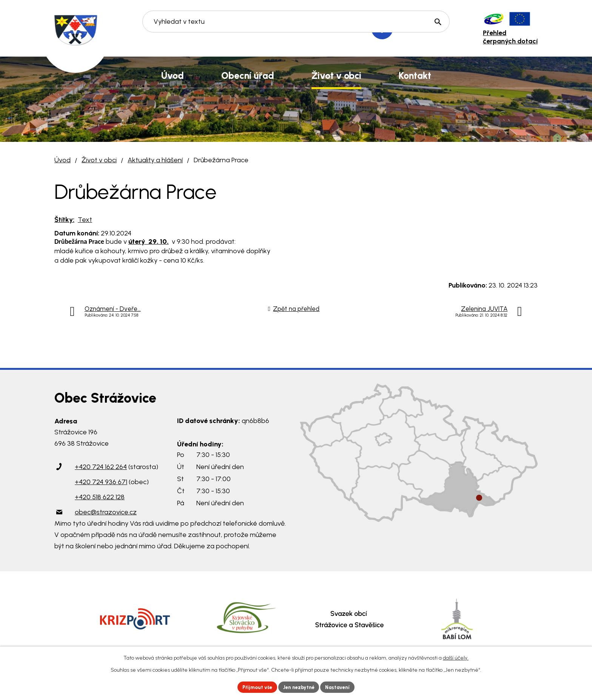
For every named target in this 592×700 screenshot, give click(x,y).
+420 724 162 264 (101, 467)
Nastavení (341, 687)
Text (85, 220)
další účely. (456, 657)
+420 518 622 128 (100, 497)
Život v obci (99, 160)
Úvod (62, 160)
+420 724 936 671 (101, 482)
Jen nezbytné (299, 687)
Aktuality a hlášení (155, 160)
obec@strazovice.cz (106, 512)
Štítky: (64, 220)
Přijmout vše (254, 687)
